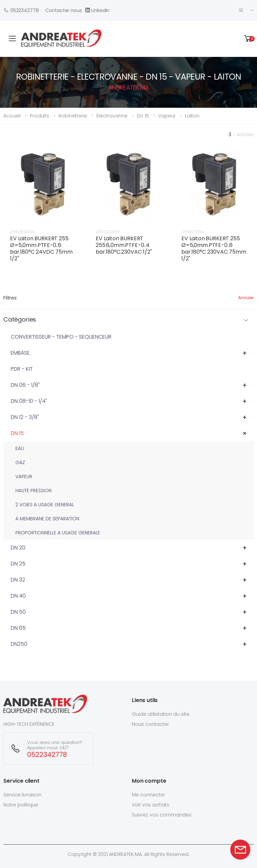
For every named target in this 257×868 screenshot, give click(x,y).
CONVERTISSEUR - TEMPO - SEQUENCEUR (61, 337)
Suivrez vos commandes (162, 815)
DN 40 (18, 596)
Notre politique (21, 805)
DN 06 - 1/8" (25, 385)
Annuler (246, 298)
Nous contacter (150, 724)
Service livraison (22, 795)
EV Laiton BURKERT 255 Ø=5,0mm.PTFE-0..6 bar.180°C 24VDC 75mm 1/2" (41, 248)
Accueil (12, 116)
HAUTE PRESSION (33, 491)
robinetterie (73, 116)
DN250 (19, 644)
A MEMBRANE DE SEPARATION (47, 519)
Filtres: (10, 298)
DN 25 (18, 564)
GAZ (20, 462)
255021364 (193, 232)
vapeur (167, 116)
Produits (39, 116)
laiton (192, 116)
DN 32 (18, 580)
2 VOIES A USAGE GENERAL (45, 505)
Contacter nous (63, 10)
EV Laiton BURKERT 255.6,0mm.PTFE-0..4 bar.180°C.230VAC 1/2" (124, 245)
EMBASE (20, 353)
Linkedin (98, 10)
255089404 (22, 232)
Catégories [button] (20, 320)
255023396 (108, 232)
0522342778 (21, 10)
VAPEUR (24, 476)
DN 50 (18, 612)
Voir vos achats (151, 805)
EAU (20, 448)
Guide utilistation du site (161, 714)
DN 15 (17, 433)
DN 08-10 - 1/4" (29, 401)
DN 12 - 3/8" (25, 417)
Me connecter (148, 795)
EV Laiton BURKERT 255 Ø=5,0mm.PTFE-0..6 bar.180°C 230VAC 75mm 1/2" (214, 248)
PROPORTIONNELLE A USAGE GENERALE (58, 533)
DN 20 (18, 548)
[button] (248, 39)
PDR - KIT (22, 369)
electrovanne (112, 116)
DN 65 (18, 628)
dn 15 (143, 116)
